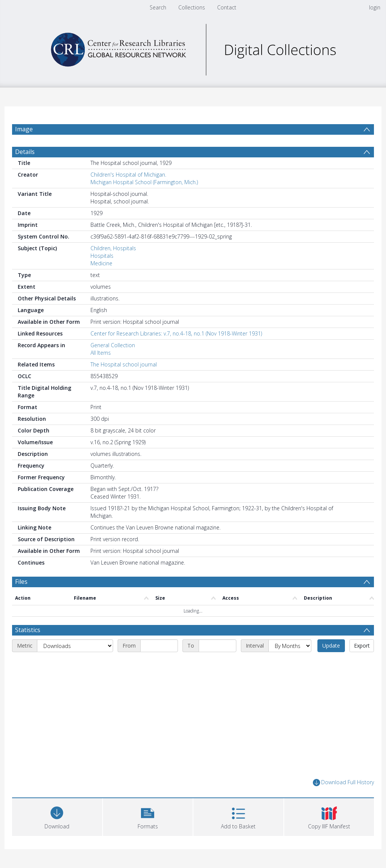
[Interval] (290, 646)
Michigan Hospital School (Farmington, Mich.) (144, 182)
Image (24, 129)
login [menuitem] (375, 7)
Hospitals (102, 256)
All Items (101, 353)
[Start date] (159, 646)
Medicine (101, 263)
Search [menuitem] (158, 7)
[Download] (57, 816)
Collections (192, 7)
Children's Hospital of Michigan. (128, 175)
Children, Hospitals (113, 248)
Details (25, 152)
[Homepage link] (193, 48)
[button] (148, 816)
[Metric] (75, 646)
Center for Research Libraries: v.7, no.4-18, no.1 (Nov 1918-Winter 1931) (176, 333)
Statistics (28, 630)
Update (331, 646)
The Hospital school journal (124, 364)
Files (21, 582)
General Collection (113, 345)
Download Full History (343, 783)
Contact (227, 7)
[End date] (218, 646)
